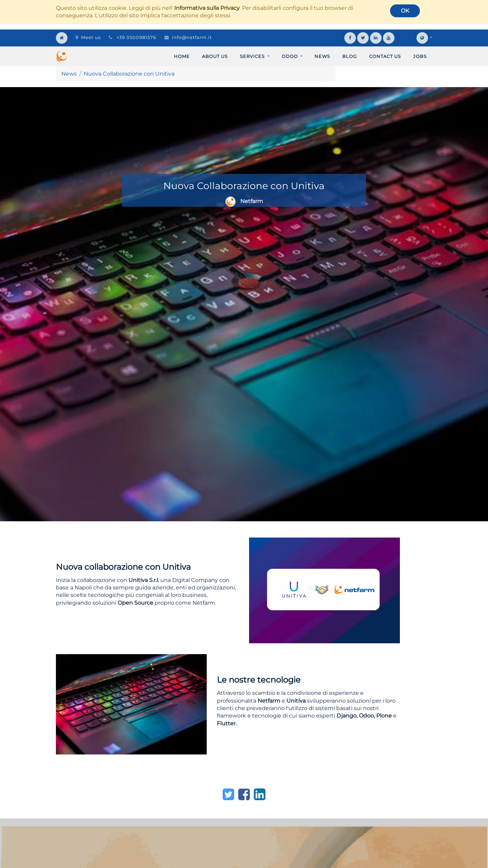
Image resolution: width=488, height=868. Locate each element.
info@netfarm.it (192, 37)
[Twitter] (228, 794)
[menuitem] (182, 56)
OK (405, 11)
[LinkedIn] (260, 794)
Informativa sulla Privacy (207, 8)
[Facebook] (244, 794)
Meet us (88, 37)
